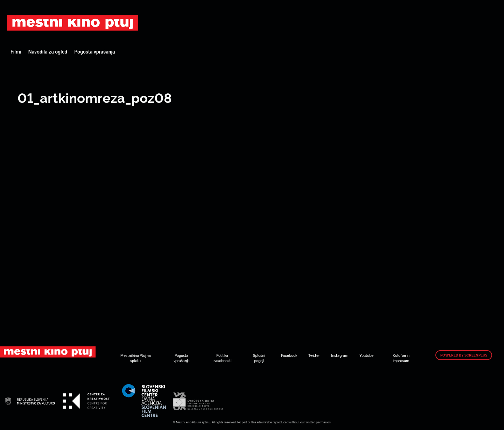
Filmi (16, 52)
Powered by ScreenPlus (464, 355)
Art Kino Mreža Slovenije (73, 23)
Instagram (340, 355)
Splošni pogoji (259, 358)
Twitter (314, 355)
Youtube (366, 355)
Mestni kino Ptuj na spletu (136, 358)
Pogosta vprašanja (94, 52)
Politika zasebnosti (222, 358)
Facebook (289, 355)
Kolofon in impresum (401, 358)
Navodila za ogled (48, 52)
